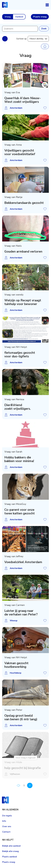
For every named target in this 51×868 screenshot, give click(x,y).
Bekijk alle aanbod (11, 846)
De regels (7, 816)
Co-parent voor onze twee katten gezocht (20, 512)
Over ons (7, 826)
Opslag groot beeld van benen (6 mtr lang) (21, 717)
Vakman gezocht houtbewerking (16, 665)
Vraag (8, 17)
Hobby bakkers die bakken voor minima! (19, 459)
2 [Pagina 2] (30, 785)
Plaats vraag (9, 862)
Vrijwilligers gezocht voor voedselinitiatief (20, 152)
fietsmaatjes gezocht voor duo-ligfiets (20, 355)
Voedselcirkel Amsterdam (23, 562)
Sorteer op (21, 39)
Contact (6, 832)
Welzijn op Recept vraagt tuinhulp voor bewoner (23, 302)
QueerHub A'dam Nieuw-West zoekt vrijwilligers (23, 100)
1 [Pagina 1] (24, 785)
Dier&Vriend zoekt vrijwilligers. (18, 407)
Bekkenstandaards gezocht (24, 203)
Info (4, 821)
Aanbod (19, 17)
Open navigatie (47, 5)
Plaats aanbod (10, 857)
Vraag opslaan (45, 108)
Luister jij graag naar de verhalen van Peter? (21, 613)
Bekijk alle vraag (10, 851)
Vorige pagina (18, 785)
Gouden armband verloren (23, 252)
